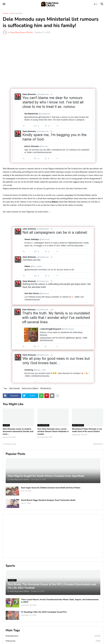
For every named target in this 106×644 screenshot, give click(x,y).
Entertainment (53, 636)
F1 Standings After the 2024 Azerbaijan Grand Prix (44, 612)
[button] (4, 4)
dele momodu (16, 14)
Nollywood (53, 641)
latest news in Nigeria (30, 388)
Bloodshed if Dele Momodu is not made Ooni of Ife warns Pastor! (87, 430)
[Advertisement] (53, 57)
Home (5, 14)
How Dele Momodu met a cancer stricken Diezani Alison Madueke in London (53, 431)
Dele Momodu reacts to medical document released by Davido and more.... (18, 431)
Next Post (97, 444)
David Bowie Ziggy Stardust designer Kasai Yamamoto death (48, 500)
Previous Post (10, 444)
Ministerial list (46, 388)
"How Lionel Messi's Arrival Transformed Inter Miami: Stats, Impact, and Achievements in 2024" (60, 601)
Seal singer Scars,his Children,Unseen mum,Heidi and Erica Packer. (51, 488)
